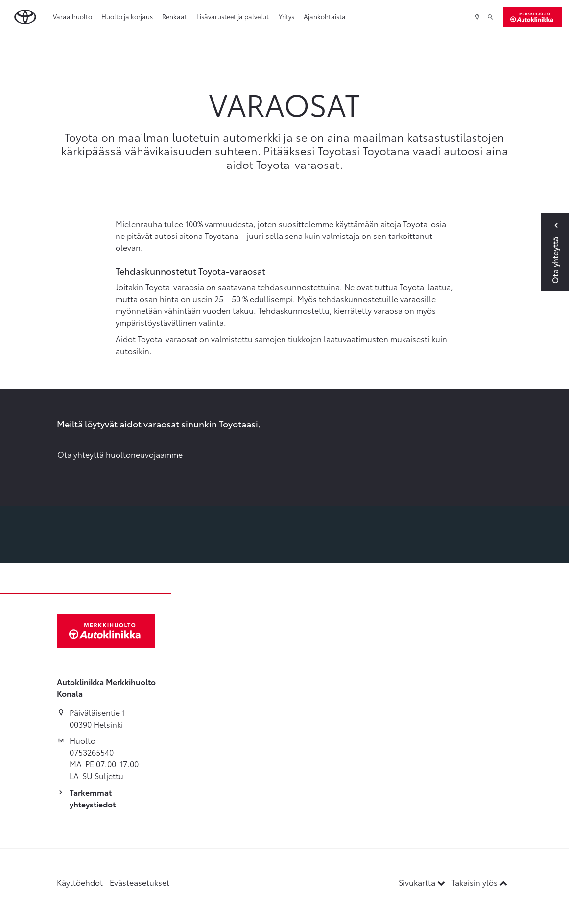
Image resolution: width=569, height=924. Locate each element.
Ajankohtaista (325, 16)
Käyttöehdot (80, 882)
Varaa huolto (72, 16)
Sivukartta (423, 882)
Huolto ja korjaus (127, 16)
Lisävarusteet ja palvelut (233, 16)
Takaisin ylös (479, 882)
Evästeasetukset (140, 882)
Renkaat (175, 16)
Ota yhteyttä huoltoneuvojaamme (120, 454)
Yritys (286, 16)
